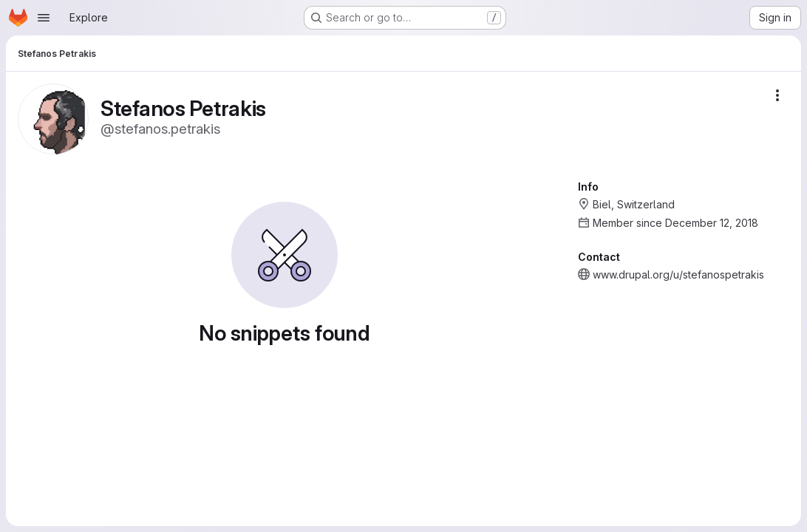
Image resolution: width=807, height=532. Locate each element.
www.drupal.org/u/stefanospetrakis (678, 274)
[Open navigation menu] (44, 18)
